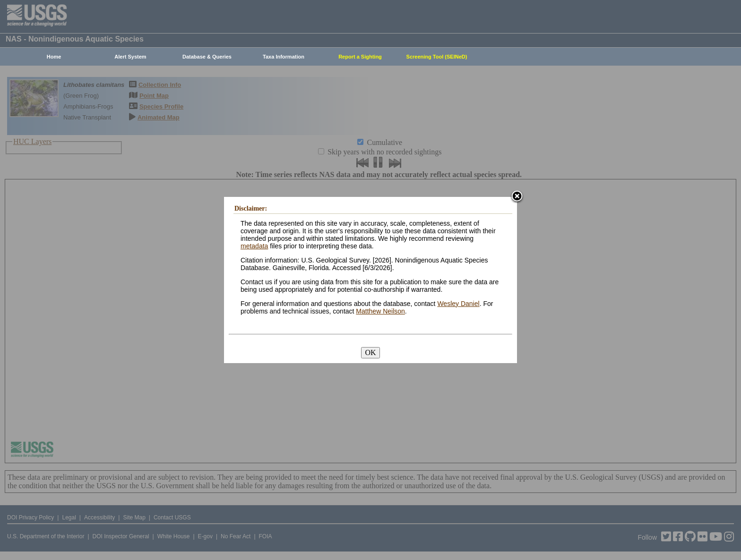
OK (370, 352)
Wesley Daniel (458, 304)
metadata (254, 246)
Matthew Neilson (380, 311)
